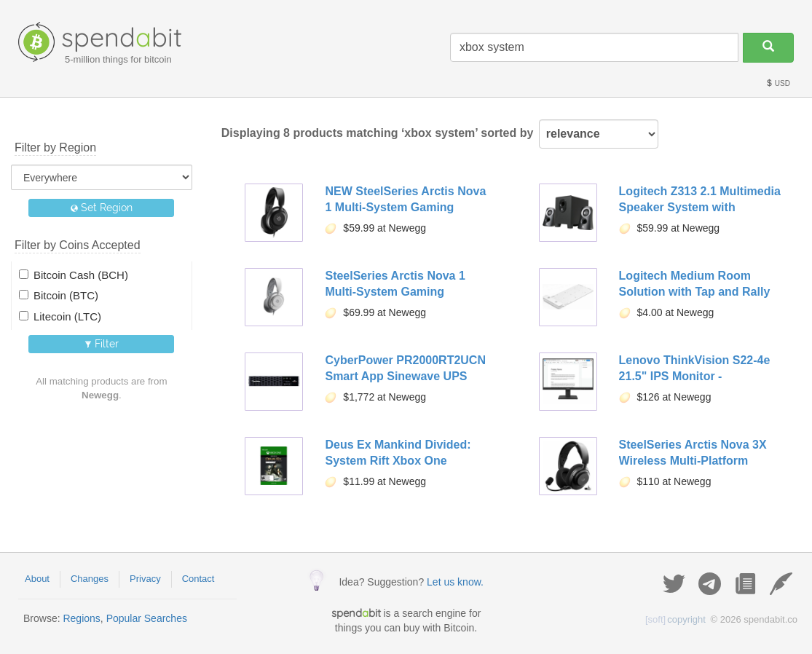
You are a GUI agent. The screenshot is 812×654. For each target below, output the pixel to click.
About (37, 579)
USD (778, 83)
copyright (675, 619)
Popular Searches (147, 618)
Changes (90, 579)
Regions (81, 618)
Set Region (102, 208)
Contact (198, 579)
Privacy (145, 579)
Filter (102, 344)
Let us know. (455, 582)
